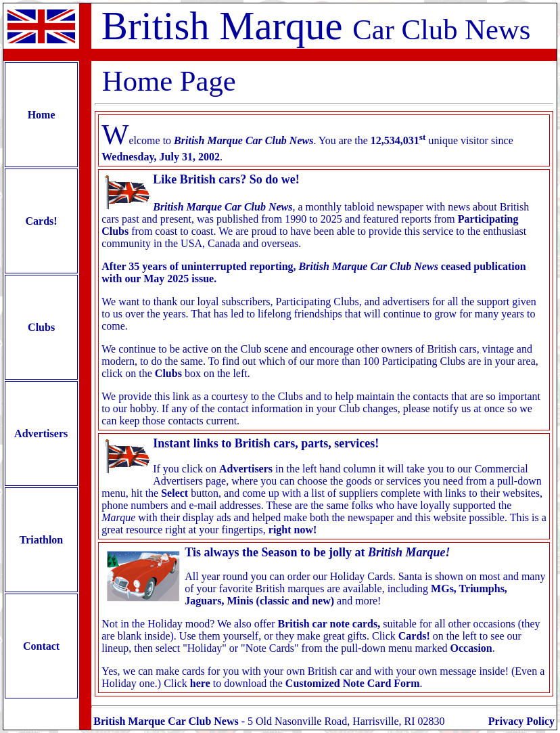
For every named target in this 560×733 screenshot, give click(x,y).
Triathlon (41, 540)
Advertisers (41, 434)
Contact (41, 646)
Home (42, 115)
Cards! (42, 221)
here (200, 683)
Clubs (41, 327)
